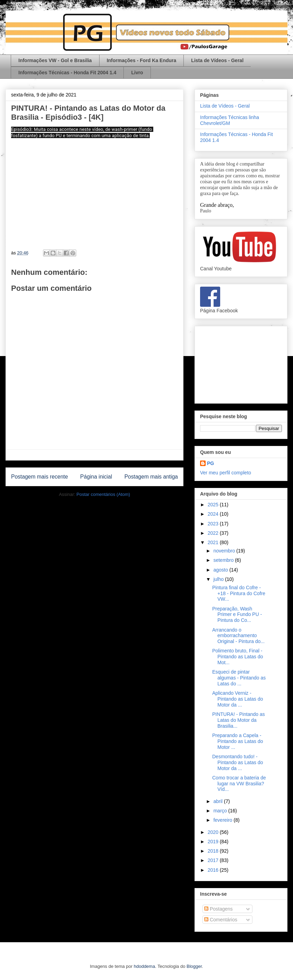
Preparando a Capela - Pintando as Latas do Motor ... (238, 741)
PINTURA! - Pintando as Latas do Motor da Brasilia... (239, 720)
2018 (214, 851)
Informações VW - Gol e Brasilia (55, 60)
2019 (214, 842)
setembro (224, 560)
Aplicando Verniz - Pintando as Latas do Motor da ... (238, 699)
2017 (214, 860)
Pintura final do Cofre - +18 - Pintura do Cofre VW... (239, 593)
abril (218, 801)
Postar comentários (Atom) (103, 494)
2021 (214, 542)
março (221, 811)
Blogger (194, 966)
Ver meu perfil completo (226, 473)
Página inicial (96, 477)
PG (210, 463)
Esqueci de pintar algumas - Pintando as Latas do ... (239, 678)
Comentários (221, 920)
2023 (214, 524)
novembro (225, 551)
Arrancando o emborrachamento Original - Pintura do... (238, 636)
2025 (214, 505)
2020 (214, 832)
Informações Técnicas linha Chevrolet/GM (230, 120)
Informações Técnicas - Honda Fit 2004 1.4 (67, 73)
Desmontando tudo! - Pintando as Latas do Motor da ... (238, 762)
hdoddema (144, 966)
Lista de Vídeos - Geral (217, 60)
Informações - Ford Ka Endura (142, 60)
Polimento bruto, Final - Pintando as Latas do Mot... (238, 657)
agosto (221, 570)
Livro (137, 73)
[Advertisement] (241, 363)
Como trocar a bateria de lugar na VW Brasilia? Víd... (239, 784)
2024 (214, 514)
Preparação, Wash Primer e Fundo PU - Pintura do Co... (237, 615)
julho (219, 579)
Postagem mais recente (40, 477)
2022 (214, 533)
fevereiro (223, 820)
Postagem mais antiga (151, 477)
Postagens (218, 909)
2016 (214, 870)
